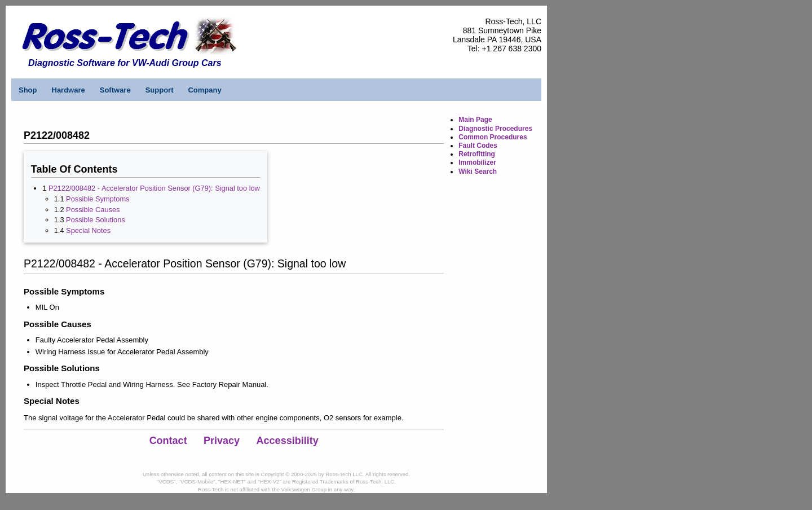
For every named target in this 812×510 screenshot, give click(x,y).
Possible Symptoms (98, 199)
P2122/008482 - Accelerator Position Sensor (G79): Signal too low (154, 188)
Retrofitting (477, 154)
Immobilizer (477, 162)
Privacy (222, 441)
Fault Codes (478, 146)
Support (160, 90)
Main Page (475, 120)
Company (204, 90)
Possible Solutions (96, 220)
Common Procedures (493, 137)
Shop (28, 90)
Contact (168, 441)
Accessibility (288, 441)
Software (115, 90)
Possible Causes (93, 210)
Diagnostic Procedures (495, 129)
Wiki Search (478, 172)
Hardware (69, 90)
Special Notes (88, 230)
